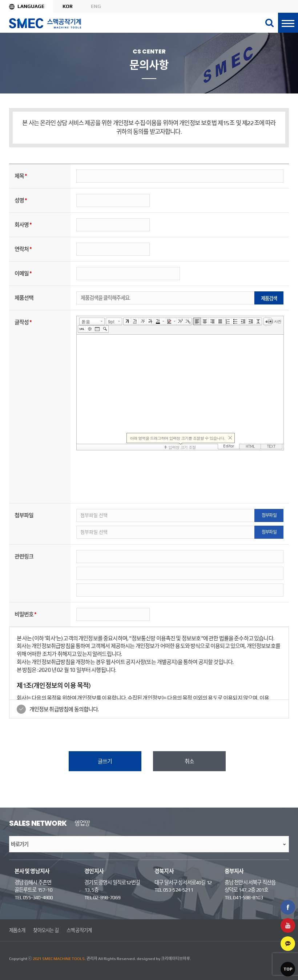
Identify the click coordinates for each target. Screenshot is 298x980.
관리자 (92, 959)
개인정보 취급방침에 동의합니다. (64, 709)
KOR (68, 6)
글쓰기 (105, 761)
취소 (189, 761)
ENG (96, 6)
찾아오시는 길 (46, 930)
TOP (288, 969)
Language (31, 6)
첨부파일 (269, 515)
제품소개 (17, 930)
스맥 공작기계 (79, 930)
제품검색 (269, 298)
